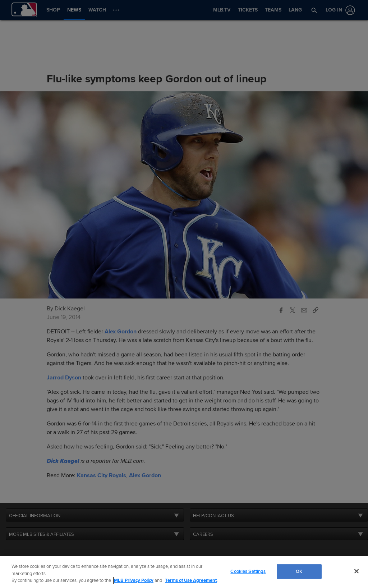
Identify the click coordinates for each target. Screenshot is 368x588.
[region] (184, 572)
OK (299, 571)
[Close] (356, 571)
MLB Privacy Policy (134, 580)
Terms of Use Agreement (191, 580)
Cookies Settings (248, 571)
